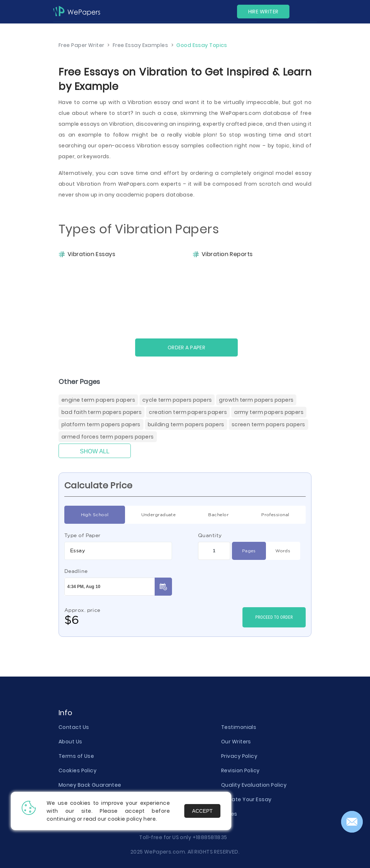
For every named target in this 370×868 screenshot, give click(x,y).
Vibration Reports (227, 254)
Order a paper (187, 347)
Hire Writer (263, 12)
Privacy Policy (239, 756)
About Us (70, 742)
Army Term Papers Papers (269, 412)
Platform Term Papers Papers (101, 424)
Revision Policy (240, 770)
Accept (203, 811)
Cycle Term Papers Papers (177, 400)
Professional (275, 515)
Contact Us (74, 727)
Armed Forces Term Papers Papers (108, 437)
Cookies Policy (78, 770)
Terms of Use (76, 756)
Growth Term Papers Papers (256, 400)
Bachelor (218, 515)
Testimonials (239, 727)
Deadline (76, 571)
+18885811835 (210, 837)
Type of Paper (83, 535)
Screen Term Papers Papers (268, 424)
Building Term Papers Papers (186, 424)
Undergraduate (159, 515)
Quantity (210, 535)
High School (95, 515)
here (150, 819)
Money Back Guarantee (90, 785)
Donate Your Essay (246, 799)
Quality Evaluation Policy (254, 785)
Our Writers (236, 742)
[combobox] (118, 551)
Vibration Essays (91, 254)
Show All (95, 451)
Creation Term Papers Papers (188, 412)
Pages (249, 551)
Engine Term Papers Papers (98, 400)
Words (283, 551)
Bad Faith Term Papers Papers (102, 412)
